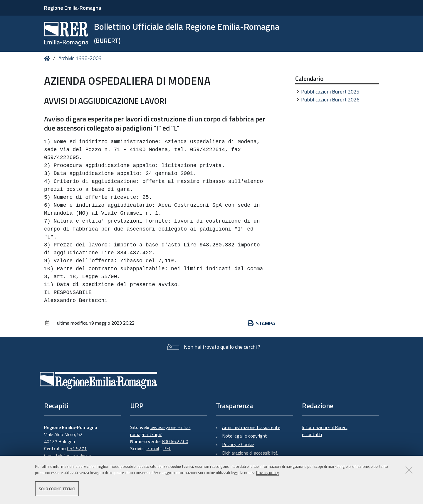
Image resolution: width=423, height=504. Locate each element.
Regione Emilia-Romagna (73, 8)
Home (48, 58)
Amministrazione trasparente (251, 427)
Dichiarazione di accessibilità (250, 453)
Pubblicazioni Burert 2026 (330, 100)
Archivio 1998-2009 (80, 58)
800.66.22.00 (175, 441)
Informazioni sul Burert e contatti (325, 431)
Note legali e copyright (245, 436)
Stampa (261, 323)
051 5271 (77, 448)
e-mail (153, 448)
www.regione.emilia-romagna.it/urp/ (160, 431)
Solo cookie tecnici (57, 489)
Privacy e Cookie (238, 444)
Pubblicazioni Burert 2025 (330, 92)
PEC (167, 448)
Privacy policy (267, 473)
